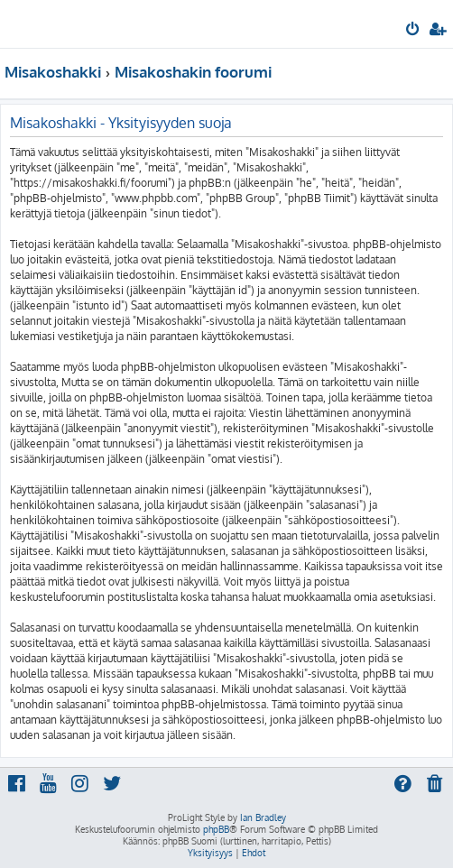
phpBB (216, 829)
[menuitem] (414, 31)
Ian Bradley (263, 817)
